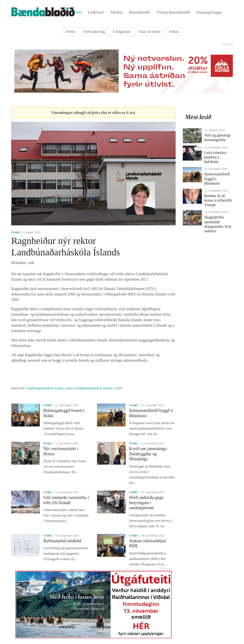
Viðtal (173, 32)
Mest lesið (198, 117)
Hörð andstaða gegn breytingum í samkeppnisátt (146, 503)
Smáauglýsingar (209, 12)
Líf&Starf (96, 12)
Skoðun (116, 12)
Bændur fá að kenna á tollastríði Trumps (218, 200)
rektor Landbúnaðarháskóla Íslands (89, 388)
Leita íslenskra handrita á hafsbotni (215, 157)
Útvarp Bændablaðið (173, 12)
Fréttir (77, 12)
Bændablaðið (140, 12)
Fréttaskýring (94, 32)
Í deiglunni (122, 32)
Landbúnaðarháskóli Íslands (45, 388)
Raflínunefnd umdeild (62, 541)
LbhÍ (118, 388)
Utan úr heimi (150, 32)
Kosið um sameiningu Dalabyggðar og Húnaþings (148, 454)
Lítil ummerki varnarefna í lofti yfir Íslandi (66, 500)
